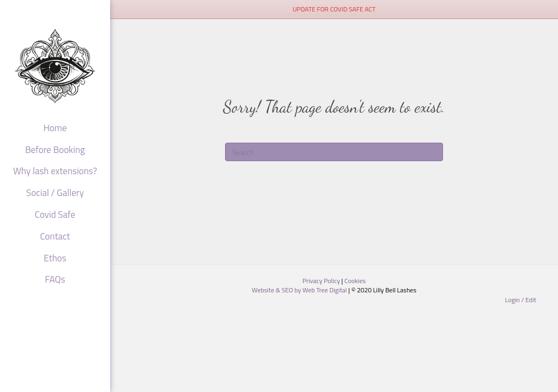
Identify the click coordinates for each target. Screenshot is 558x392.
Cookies (355, 281)
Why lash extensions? (55, 171)
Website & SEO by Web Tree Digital (300, 290)
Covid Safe (55, 215)
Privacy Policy (322, 281)
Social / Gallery (55, 193)
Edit (531, 300)
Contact (55, 237)
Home (55, 128)
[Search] (334, 152)
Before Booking (55, 150)
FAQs (55, 280)
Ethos (55, 259)
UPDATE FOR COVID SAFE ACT (334, 9)
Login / (515, 300)
